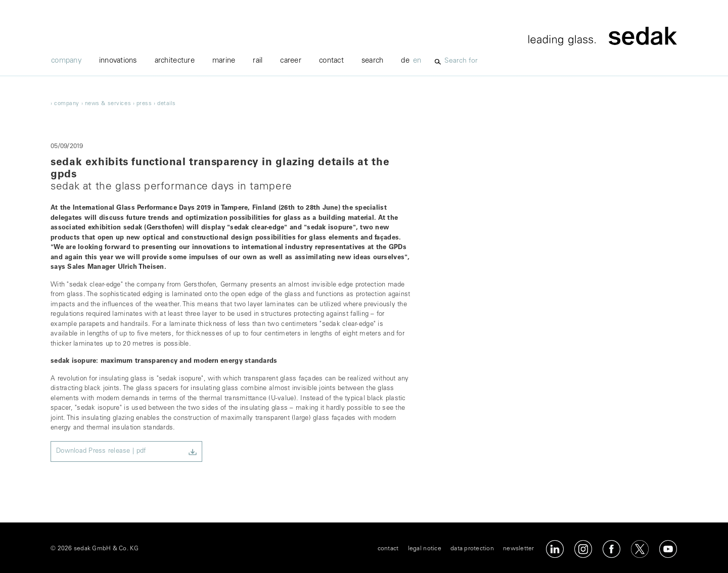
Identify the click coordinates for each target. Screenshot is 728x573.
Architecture (175, 61)
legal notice (425, 549)
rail (258, 61)
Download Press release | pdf (101, 451)
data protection (472, 549)
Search (373, 61)
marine (224, 61)
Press (144, 104)
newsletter (519, 549)
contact (331, 61)
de (405, 61)
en (417, 61)
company (66, 61)
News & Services (108, 104)
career (291, 61)
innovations (118, 61)
